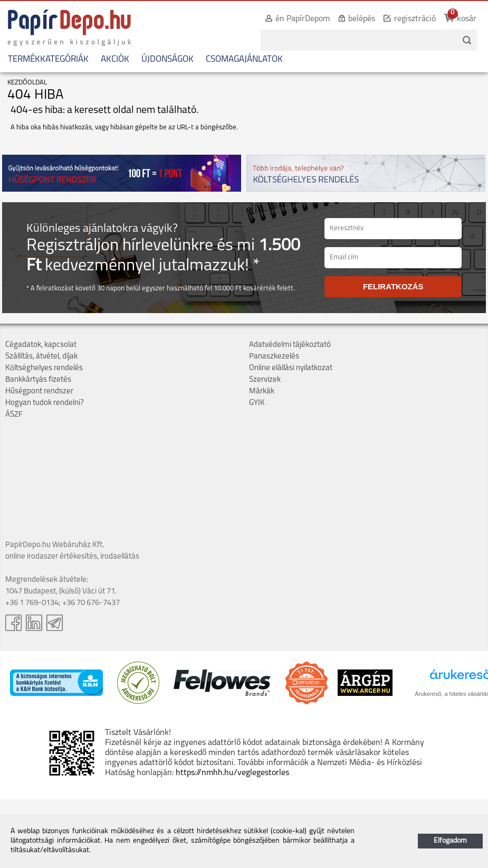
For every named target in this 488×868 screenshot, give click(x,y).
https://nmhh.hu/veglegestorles (232, 773)
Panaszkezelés (274, 357)
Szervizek (265, 380)
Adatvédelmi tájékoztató (290, 345)
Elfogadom (450, 841)
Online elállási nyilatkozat (291, 368)
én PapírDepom (303, 19)
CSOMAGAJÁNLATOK (244, 59)
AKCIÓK (115, 59)
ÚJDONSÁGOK (168, 59)
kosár (467, 19)
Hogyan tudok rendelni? (45, 403)
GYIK (257, 403)
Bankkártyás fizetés (38, 380)
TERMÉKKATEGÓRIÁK (48, 59)
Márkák (262, 391)
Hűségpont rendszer (39, 391)
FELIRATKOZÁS (393, 286)
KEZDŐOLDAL (27, 83)
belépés (362, 19)
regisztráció (415, 19)
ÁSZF (14, 415)
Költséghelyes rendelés (44, 368)
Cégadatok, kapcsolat (41, 345)
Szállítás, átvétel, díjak (41, 357)
